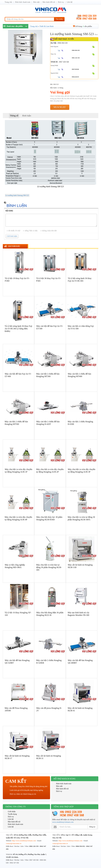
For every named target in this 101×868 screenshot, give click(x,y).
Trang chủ (8, 2)
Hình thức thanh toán (23, 2)
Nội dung (9, 211)
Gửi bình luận (12, 236)
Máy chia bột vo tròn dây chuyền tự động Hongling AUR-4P (18, 518)
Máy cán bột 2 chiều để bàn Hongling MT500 (16, 423)
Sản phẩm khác (14, 246)
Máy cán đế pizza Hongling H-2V (49, 709)
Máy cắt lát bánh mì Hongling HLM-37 (17, 757)
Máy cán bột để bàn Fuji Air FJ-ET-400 (18, 375)
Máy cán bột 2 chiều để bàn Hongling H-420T (48, 423)
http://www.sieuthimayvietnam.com (24, 841)
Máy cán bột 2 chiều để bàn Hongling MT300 (48, 375)
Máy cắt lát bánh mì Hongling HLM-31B (80, 566)
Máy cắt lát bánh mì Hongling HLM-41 (80, 709)
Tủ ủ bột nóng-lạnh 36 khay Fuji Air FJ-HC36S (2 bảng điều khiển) (18, 329)
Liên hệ (70, 2)
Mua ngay (60, 107)
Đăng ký (92, 827)
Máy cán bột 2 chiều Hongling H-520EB (49, 662)
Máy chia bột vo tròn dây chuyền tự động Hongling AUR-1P (19, 471)
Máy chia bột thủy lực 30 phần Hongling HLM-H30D (49, 518)
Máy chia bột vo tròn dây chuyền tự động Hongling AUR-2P (50, 471)
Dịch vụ (61, 2)
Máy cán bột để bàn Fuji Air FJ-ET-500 (50, 327)
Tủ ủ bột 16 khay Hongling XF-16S (18, 614)
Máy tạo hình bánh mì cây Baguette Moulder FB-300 (79, 614)
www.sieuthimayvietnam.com (63, 822)
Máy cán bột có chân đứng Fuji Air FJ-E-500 (81, 327)
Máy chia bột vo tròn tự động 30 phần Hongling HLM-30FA (81, 518)
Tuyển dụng (12, 814)
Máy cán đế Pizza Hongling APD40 (16, 709)
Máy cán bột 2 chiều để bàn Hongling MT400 (80, 375)
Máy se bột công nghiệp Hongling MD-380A (15, 566)
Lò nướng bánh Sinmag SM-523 (17, 195)
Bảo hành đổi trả (49, 2)
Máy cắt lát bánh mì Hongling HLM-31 (49, 757)
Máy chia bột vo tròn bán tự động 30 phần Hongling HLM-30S (49, 567)
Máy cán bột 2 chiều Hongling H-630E (80, 423)
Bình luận (27, 116)
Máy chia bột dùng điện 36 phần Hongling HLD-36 (50, 614)
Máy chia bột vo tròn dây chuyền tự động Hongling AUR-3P (82, 471)
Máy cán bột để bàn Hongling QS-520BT (17, 662)
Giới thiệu (12, 812)
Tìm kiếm (59, 19)
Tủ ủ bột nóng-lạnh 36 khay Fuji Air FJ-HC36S (80, 280)
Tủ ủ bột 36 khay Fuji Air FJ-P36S (49, 280)
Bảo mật (36, 2)
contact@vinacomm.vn (14, 843)
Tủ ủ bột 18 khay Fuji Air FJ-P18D (17, 280)
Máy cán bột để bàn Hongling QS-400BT (80, 662)
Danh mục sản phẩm (13, 26)
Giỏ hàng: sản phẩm (82, 26)
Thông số (14, 116)
